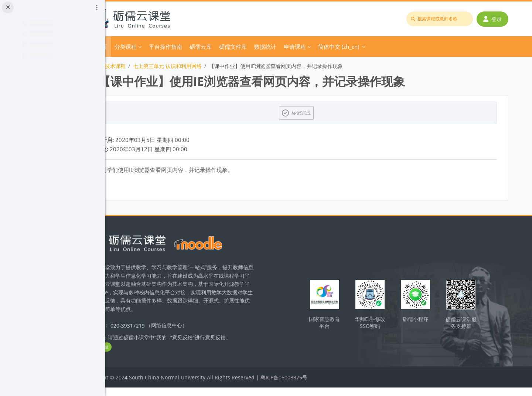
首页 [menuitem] (144, 47)
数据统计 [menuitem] (308, 47)
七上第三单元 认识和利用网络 (210, 66)
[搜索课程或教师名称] (442, 19)
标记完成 (324, 113)
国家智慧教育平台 (345, 325)
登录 (495, 19)
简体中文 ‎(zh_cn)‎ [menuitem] (381, 47)
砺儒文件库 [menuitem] (275, 47)
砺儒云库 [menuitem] (243, 47)
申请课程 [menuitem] (337, 47)
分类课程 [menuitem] (168, 47)
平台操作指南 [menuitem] (208, 47)
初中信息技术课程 (147, 66)
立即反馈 (140, 356)
